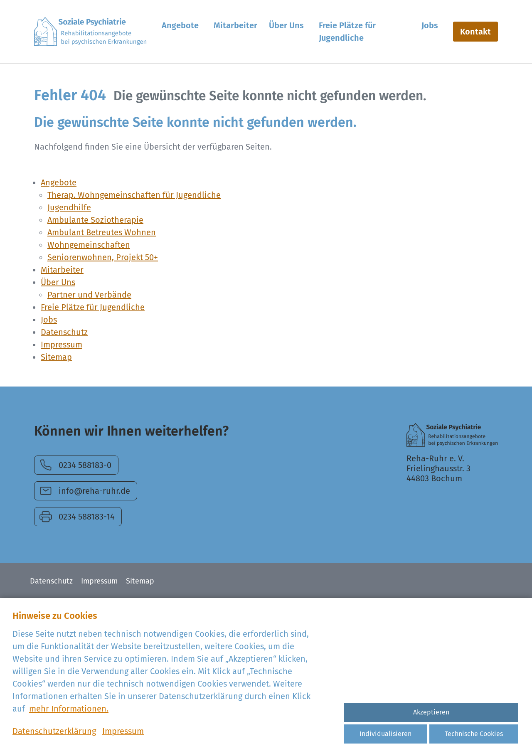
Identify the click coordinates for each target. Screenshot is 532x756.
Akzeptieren (431, 712)
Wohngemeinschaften (89, 245)
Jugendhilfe (69, 207)
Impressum (62, 345)
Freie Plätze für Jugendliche (93, 307)
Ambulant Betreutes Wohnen (102, 232)
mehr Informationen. (69, 709)
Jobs (49, 320)
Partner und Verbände (89, 295)
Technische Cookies (474, 734)
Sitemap (56, 357)
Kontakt (475, 32)
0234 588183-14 (87, 517)
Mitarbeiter (62, 270)
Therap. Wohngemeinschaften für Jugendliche (134, 195)
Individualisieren (385, 734)
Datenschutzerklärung (54, 731)
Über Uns (58, 282)
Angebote (59, 182)
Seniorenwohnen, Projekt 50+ (103, 257)
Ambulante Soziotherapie (95, 220)
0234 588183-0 (85, 465)
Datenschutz (64, 332)
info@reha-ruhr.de (94, 491)
